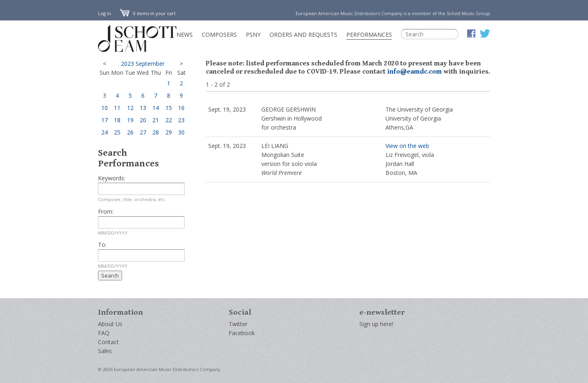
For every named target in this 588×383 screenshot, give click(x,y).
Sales (105, 351)
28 (156, 132)
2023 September (143, 64)
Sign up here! (376, 324)
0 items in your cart (148, 13)
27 (143, 132)
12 (130, 108)
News (185, 35)
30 (181, 132)
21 (156, 120)
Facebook (242, 333)
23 (181, 120)
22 (169, 120)
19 (130, 120)
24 (105, 132)
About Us (110, 324)
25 (117, 132)
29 (169, 132)
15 (169, 108)
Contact (108, 342)
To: (102, 245)
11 (117, 108)
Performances (369, 35)
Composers (219, 35)
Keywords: (112, 178)
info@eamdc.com (414, 72)
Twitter (238, 324)
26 (130, 132)
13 (143, 108)
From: (106, 212)
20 (143, 120)
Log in (105, 13)
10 (105, 108)
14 (156, 108)
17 (105, 120)
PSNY (253, 35)
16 (181, 108)
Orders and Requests (303, 35)
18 (117, 120)
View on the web (407, 146)
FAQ (104, 333)
